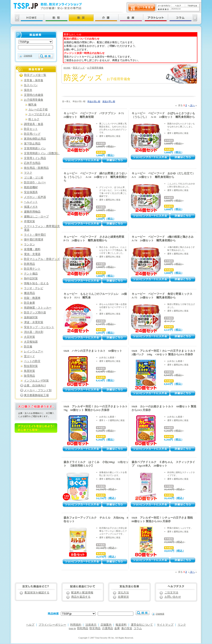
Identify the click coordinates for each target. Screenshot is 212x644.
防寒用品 (29, 264)
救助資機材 (31, 187)
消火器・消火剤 (34, 332)
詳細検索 (28, 56)
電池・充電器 (32, 254)
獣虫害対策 (31, 366)
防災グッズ (79, 68)
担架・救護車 (32, 298)
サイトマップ (165, 625)
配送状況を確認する (37, 593)
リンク (182, 625)
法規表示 (91, 625)
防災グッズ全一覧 (35, 75)
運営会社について (142, 625)
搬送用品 (29, 293)
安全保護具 (31, 192)
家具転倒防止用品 (35, 139)
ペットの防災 (32, 361)
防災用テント (32, 269)
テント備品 (31, 274)
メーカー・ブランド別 (38, 390)
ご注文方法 (171, 593)
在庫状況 (123, 597)
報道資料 (121, 625)
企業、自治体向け (35, 386)
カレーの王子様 (38, 110)
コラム (138, 628)
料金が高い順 (94, 101)
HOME (67, 68)
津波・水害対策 (34, 322)
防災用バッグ (32, 134)
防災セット (31, 129)
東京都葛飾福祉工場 (36, 395)
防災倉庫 (29, 303)
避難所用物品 (32, 212)
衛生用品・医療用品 (36, 168)
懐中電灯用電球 (34, 240)
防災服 (28, 347)
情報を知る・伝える (36, 283)
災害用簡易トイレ (35, 148)
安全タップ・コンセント (39, 327)
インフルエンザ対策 (36, 381)
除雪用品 (29, 376)
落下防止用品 (32, 144)
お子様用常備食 (95, 68)
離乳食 (33, 105)
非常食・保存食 (34, 80)
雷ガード (29, 356)
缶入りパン (31, 85)
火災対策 (29, 337)
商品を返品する (81, 597)
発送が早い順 (109, 101)
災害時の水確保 (34, 95)
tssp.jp (72, 628)
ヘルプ (30, 625)
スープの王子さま (39, 114)
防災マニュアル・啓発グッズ (42, 259)
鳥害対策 (29, 371)
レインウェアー (34, 352)
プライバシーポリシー (52, 625)
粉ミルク (34, 119)
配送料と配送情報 (82, 593)
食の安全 (127, 628)
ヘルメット (31, 202)
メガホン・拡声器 (35, 197)
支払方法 (123, 593)
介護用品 (107, 628)
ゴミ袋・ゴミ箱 (34, 178)
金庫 (117, 628)
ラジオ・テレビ (34, 288)
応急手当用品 (32, 163)
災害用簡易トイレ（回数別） (42, 153)
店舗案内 (106, 625)
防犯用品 (83, 628)
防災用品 (95, 628)
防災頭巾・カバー (35, 183)
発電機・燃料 (32, 249)
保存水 (28, 90)
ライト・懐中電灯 (35, 235)
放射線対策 (31, 317)
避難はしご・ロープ (36, 217)
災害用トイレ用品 (35, 158)
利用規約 (76, 625)
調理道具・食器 (34, 124)
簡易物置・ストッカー (38, 308)
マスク (28, 173)
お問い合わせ (173, 597)
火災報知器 (31, 342)
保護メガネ (31, 207)
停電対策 (29, 221)
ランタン (29, 244)
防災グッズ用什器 (35, 313)
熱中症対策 (31, 279)
